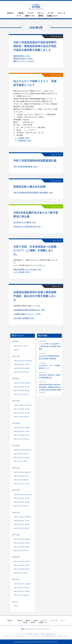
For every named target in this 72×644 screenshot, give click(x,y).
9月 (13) (16, 409)
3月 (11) (21, 346)
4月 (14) (27, 524)
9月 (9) (16, 588)
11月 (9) (22, 383)
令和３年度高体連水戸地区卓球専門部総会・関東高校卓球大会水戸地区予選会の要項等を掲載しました (35, 46)
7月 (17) (27, 521)
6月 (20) (16, 413)
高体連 (28, 620)
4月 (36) (27, 368)
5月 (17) (22, 591)
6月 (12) (16, 591)
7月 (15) (27, 543)
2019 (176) (16, 490)
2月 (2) (21, 372)
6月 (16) (16, 391)
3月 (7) (16, 461)
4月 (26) (27, 391)
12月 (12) (17, 361)
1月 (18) (26, 528)
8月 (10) (22, 498)
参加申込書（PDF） (25, 140)
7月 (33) (27, 409)
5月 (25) (22, 368)
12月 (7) (16, 539)
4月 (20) (27, 547)
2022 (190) (16, 423)
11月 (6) (22, 561)
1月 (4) (25, 461)
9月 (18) (16, 387)
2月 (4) (21, 528)
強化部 (25, 622)
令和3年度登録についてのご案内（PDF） (28, 269)
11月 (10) (22, 539)
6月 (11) (16, 547)
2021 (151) (16, 445)
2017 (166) (16, 535)
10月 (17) (29, 405)
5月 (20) (22, 435)
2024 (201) (16, 378)
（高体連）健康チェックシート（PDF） (27, 314)
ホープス (51, 13)
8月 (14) (22, 543)
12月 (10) (17, 405)
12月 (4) (16, 472)
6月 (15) (16, 502)
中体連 (35, 620)
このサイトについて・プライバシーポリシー (37, 629)
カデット (40, 13)
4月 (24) (27, 435)
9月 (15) (16, 498)
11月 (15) (22, 472)
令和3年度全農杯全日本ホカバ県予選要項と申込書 (36, 214)
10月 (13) (28, 383)
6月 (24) (16, 368)
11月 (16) (22, 517)
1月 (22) (26, 372)
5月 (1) (16, 606)
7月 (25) (27, 364)
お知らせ (10, 13)
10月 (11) (28, 472)
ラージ (19, 16)
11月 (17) (23, 450)
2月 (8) (26, 346)
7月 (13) (26, 454)
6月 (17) (16, 435)
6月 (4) (16, 480)
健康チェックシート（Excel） (24, 61)
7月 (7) (27, 476)
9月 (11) (16, 476)
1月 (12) (16, 350)
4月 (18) (27, 502)
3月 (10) (16, 484)
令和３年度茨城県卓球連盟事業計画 (35, 160)
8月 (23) (22, 476)
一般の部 (20, 13)
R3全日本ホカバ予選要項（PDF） (25, 222)
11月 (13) (23, 361)
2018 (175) (16, 512)
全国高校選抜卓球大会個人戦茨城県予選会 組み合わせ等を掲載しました (35, 296)
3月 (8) (16, 573)
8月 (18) (22, 409)
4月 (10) (26, 480)
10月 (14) (29, 495)
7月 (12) (26, 588)
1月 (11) (26, 439)
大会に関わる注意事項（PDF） (24, 318)
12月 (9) (16, 517)
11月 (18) (23, 495)
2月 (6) (21, 439)
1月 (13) (26, 394)
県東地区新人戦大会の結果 (29, 187)
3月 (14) (16, 372)
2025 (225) (16, 356)
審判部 (41, 16)
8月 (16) (22, 364)
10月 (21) (28, 539)
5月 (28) (22, 547)
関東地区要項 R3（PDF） (22, 56)
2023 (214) (16, 401)
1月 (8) (25, 573)
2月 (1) (21, 461)
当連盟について (52, 16)
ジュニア (30, 13)
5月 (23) (22, 524)
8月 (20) (22, 387)
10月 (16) (29, 361)
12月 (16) (17, 495)
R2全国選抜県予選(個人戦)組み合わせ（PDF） (30, 310)
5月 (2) (21, 480)
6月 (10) (16, 524)
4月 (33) (27, 413)
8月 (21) (22, 431)
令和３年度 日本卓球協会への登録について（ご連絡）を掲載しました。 (35, 250)
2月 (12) (22, 484)
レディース (61, 13)
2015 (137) (16, 579)
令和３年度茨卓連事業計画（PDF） (26, 166)
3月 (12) (16, 551)
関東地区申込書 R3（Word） (23, 58)
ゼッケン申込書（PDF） (22, 272)
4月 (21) (27, 458)
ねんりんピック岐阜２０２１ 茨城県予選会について (35, 83)
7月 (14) (27, 498)
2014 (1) (15, 602)
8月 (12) (21, 454)
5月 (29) (22, 391)
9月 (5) (16, 454)
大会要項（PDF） (24, 138)
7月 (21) (27, 431)
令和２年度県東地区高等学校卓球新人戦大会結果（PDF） (34, 192)
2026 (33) (16, 341)
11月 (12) (23, 405)
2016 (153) (16, 557)
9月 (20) (16, 364)
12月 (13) (17, 383)
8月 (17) (22, 521)
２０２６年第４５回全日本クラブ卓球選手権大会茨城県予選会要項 (50, 346)
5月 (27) (22, 413)
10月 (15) (29, 450)
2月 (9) (21, 506)
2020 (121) (16, 468)
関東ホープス (30, 16)
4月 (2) (16, 346)
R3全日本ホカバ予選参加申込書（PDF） (28, 226)
